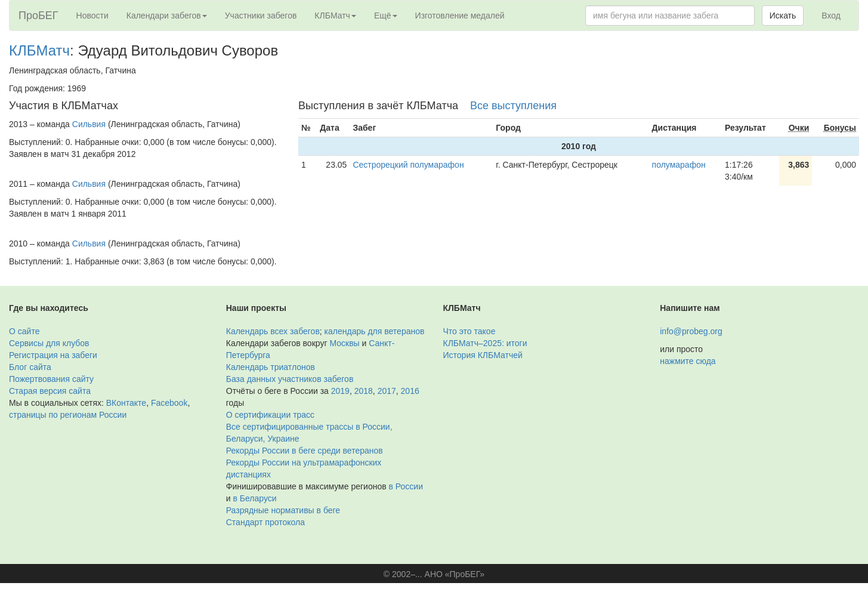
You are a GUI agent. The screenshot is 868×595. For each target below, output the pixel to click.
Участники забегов (261, 16)
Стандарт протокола (265, 522)
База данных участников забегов (290, 379)
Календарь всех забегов (273, 331)
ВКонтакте (126, 403)
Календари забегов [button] (167, 16)
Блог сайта (30, 367)
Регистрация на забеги (53, 355)
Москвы (344, 343)
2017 (387, 391)
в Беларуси (254, 498)
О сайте (24, 331)
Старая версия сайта (50, 391)
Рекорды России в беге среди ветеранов (305, 451)
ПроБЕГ (38, 16)
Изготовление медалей (460, 16)
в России (406, 486)
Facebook (169, 403)
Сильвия (89, 124)
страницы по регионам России (68, 415)
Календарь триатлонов (271, 367)
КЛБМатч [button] (335, 16)
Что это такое (469, 331)
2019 (340, 391)
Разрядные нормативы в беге (283, 510)
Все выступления (513, 106)
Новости (92, 16)
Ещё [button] (386, 16)
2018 (364, 391)
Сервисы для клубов (49, 343)
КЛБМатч (39, 50)
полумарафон (679, 165)
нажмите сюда (688, 361)
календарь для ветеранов (375, 331)
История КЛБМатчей (483, 355)
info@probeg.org (691, 331)
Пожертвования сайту (51, 379)
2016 (410, 391)
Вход (831, 16)
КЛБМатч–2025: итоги (485, 343)
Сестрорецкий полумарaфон (408, 165)
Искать (783, 16)
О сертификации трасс (270, 415)
